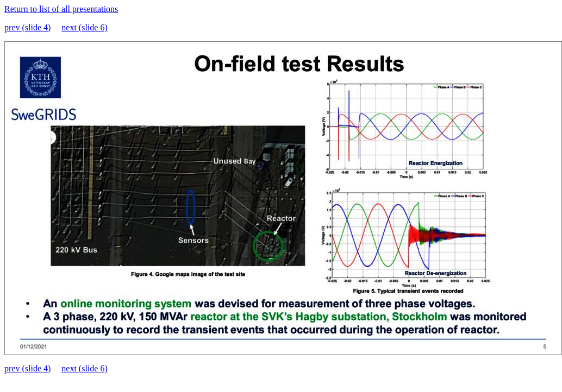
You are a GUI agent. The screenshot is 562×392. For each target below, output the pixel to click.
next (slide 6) (84, 27)
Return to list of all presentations (61, 9)
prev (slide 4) (27, 27)
